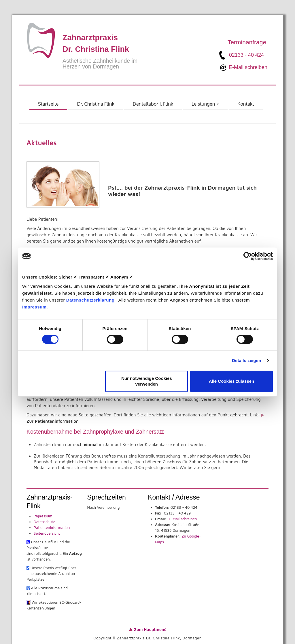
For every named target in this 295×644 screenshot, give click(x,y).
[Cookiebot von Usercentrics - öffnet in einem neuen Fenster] (248, 256)
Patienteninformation (52, 527)
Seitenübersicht (47, 533)
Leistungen (205, 105)
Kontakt (246, 104)
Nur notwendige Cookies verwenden (147, 381)
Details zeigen (246, 360)
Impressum (34, 307)
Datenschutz (44, 522)
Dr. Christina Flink (96, 104)
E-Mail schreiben (248, 67)
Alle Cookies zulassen (232, 381)
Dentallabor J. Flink (153, 104)
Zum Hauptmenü (150, 629)
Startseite (48, 104)
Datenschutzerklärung (90, 300)
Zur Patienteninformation (53, 421)
